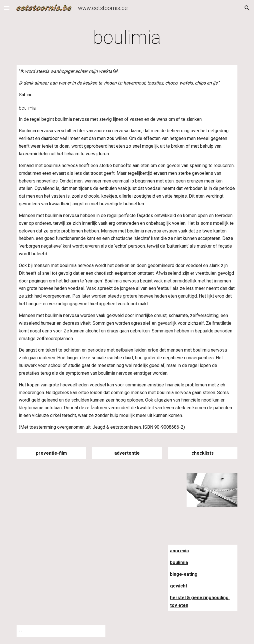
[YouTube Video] (61, 498)
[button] (7, 8)
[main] (127, 38)
